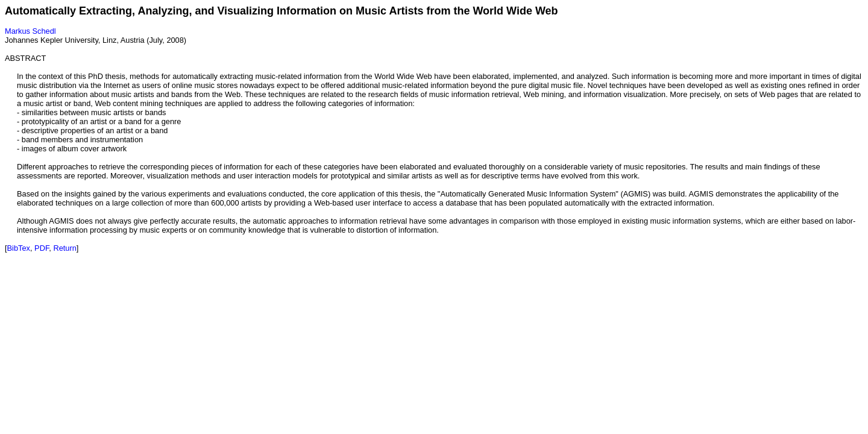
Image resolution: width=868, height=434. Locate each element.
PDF (42, 248)
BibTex (19, 248)
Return (64, 248)
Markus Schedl (30, 31)
